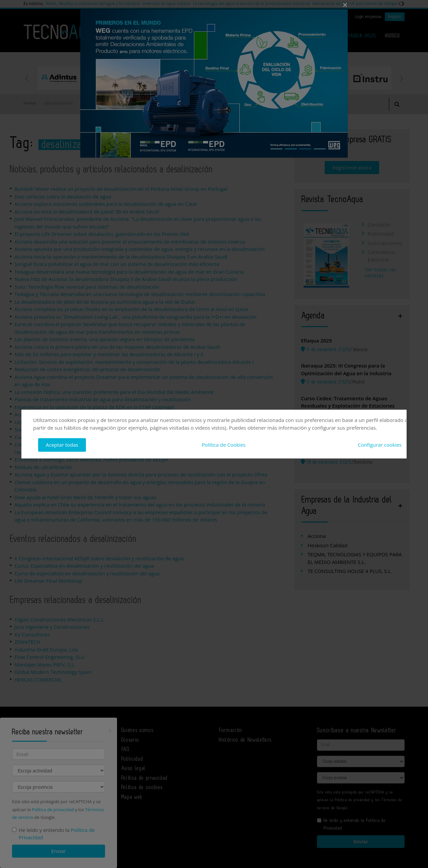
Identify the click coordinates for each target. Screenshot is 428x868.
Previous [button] (27, 78)
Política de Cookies (224, 445)
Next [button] (401, 78)
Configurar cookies (380, 445)
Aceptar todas (62, 445)
